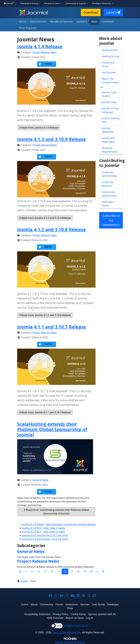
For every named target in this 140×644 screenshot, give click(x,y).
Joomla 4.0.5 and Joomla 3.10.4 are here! (45, 539)
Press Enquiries (28, 28)
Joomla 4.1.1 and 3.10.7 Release (52, 327)
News (94, 22)
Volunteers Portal (108, 204)
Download (91, 12)
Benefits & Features (61, 22)
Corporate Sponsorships (109, 174)
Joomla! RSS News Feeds (108, 140)
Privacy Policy (61, 614)
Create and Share (108, 64)
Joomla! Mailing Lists (111, 120)
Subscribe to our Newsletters (111, 220)
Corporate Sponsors (108, 184)
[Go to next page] (97, 572)
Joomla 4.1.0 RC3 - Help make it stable (44, 528)
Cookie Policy (78, 614)
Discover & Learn (52, 3)
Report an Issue (75, 618)
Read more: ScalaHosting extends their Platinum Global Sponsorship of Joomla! (56, 512)
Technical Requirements (110, 150)
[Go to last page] (103, 572)
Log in (90, 618)
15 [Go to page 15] (58, 572)
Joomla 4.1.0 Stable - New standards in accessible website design (59, 524)
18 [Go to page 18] (78, 572)
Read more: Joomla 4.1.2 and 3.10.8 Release (45, 315)
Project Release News (45, 52)
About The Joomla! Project (110, 81)
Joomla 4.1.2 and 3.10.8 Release (52, 230)
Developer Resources (102, 3)
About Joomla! (38, 22)
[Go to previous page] (26, 572)
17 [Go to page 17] (72, 572)
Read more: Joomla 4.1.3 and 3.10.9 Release (45, 218)
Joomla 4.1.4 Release (40, 47)
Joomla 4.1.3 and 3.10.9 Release (52, 139)
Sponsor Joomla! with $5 (102, 614)
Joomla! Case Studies (109, 94)
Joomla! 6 (82, 22)
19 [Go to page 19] (85, 572)
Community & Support (76, 3)
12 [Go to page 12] (39, 572)
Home (23, 22)
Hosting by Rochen (70, 642)
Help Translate (55, 618)
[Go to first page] (20, 572)
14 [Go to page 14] (52, 572)
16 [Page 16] (65, 572)
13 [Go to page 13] (45, 572)
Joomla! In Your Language (110, 110)
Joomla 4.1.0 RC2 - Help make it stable (44, 532)
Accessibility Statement (37, 614)
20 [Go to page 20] (91, 572)
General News (40, 480)
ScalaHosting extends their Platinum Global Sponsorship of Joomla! (52, 429)
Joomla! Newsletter (108, 130)
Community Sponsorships (109, 194)
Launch (113, 12)
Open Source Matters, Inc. (67, 632)
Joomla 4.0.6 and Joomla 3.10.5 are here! (45, 535)
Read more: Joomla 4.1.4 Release (39, 128)
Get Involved (109, 72)
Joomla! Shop (109, 102)
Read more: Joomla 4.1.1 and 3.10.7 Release (45, 412)
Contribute (108, 22)
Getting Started (110, 56)
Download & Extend (29, 3)
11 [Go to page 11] (32, 572)
